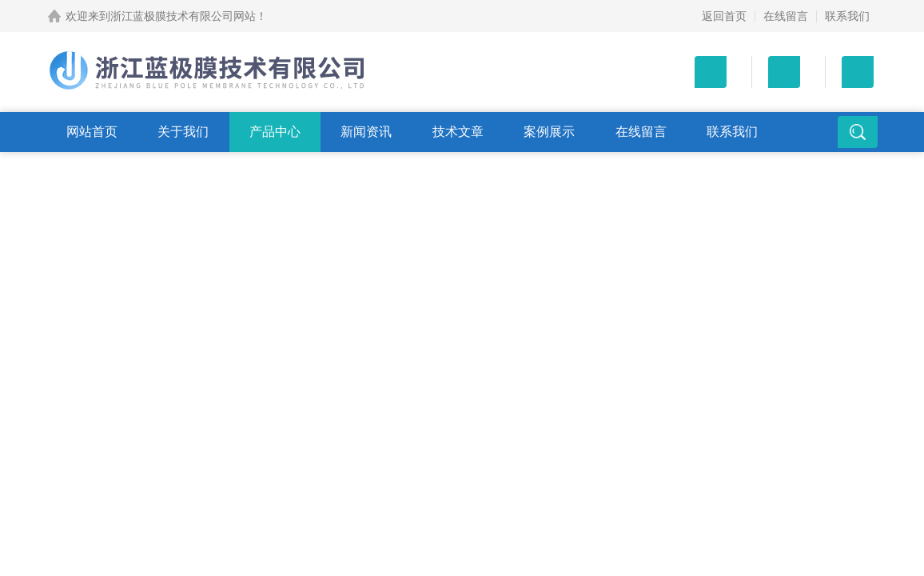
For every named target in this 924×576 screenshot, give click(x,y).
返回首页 (724, 16)
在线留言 (786, 16)
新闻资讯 (366, 132)
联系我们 (847, 16)
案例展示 (549, 132)
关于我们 (183, 132)
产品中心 (275, 132)
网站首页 (92, 132)
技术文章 (458, 132)
